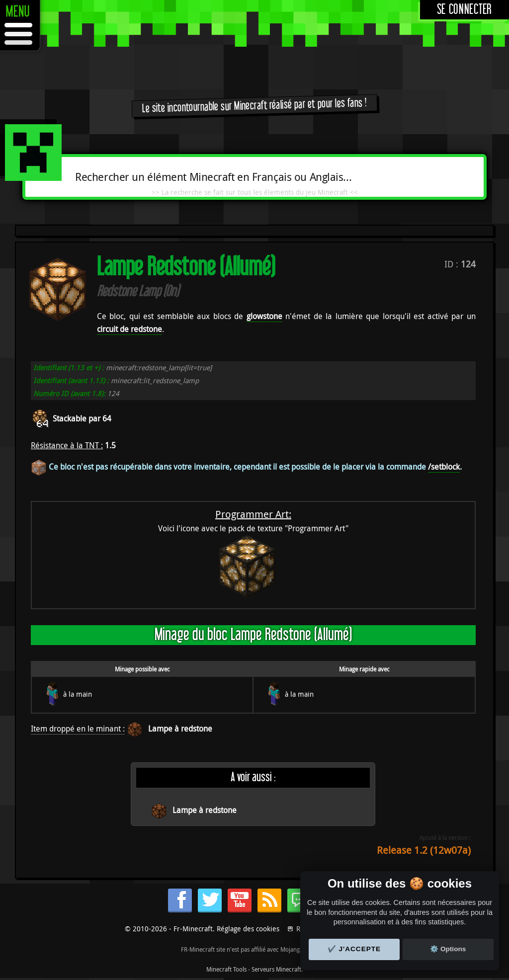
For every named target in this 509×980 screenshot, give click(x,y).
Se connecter (465, 10)
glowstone (264, 316)
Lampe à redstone (180, 729)
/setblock (444, 467)
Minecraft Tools (226, 969)
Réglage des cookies (248, 929)
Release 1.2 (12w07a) (424, 850)
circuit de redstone (129, 329)
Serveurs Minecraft (276, 969)
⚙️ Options (448, 949)
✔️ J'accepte (354, 949)
